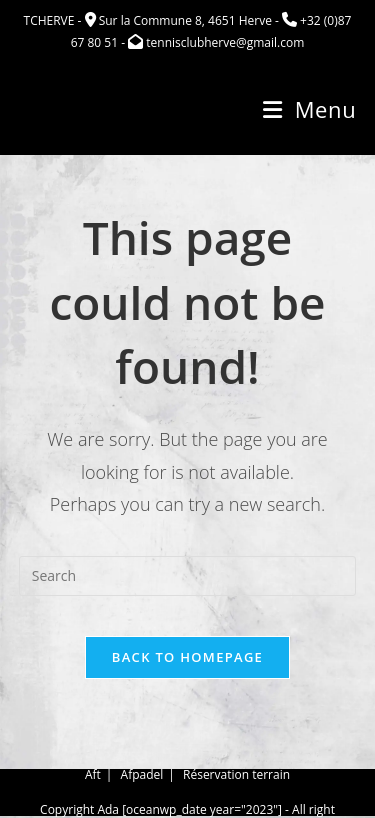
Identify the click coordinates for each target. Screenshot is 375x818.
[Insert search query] (188, 576)
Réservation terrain (236, 776)
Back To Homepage (187, 657)
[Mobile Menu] (309, 109)
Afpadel (142, 776)
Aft (93, 776)
